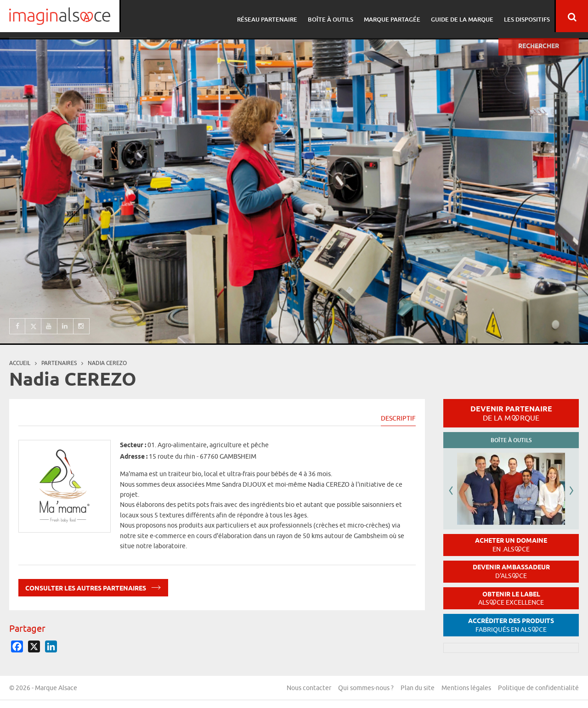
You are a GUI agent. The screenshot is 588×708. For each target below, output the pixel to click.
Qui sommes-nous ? (366, 688)
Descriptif (398, 418)
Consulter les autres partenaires (93, 587)
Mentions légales (466, 688)
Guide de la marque (459, 16)
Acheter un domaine (511, 545)
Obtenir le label (511, 598)
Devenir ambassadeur (511, 571)
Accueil (20, 363)
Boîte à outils (330, 16)
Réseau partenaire (268, 16)
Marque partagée (390, 16)
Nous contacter (309, 688)
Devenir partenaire (511, 413)
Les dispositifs (522, 16)
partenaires (59, 363)
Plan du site (418, 688)
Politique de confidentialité (538, 688)
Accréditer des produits (511, 625)
